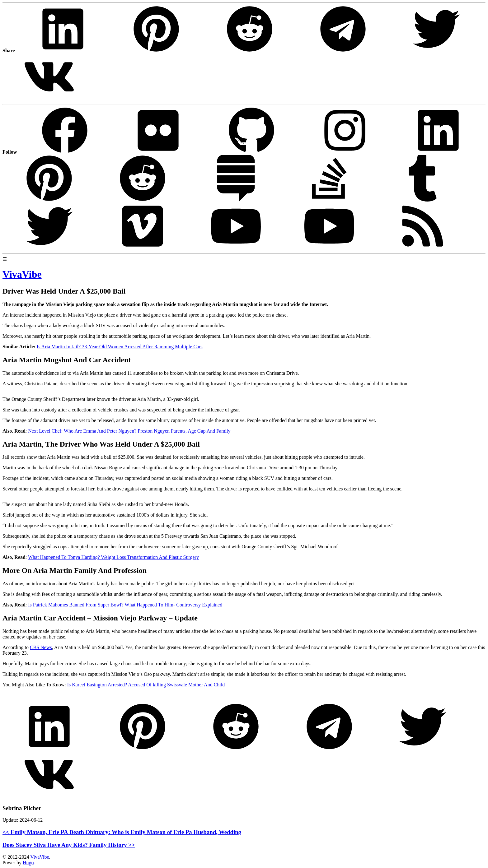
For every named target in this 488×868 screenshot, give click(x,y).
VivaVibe (40, 857)
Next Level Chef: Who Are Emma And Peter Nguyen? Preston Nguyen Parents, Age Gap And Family (129, 431)
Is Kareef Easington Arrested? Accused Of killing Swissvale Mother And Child (146, 685)
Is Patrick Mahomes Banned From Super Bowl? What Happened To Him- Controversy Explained (125, 605)
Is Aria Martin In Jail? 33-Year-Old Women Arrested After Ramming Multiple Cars (120, 347)
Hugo (28, 863)
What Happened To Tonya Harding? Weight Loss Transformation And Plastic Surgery (113, 557)
